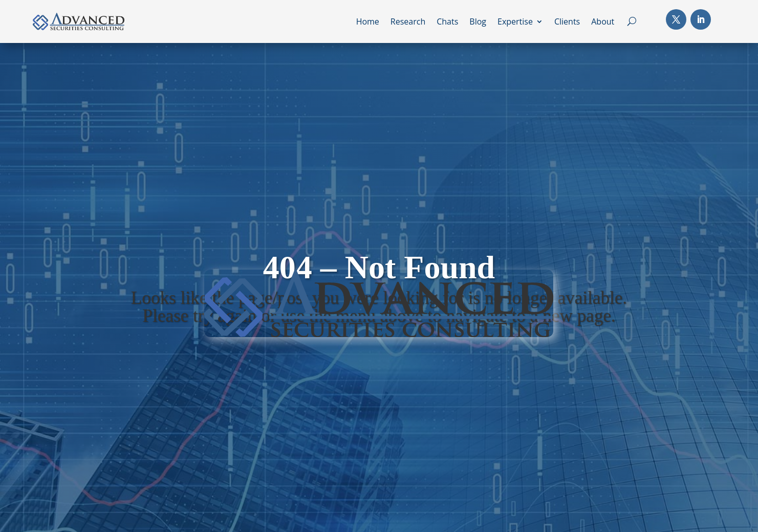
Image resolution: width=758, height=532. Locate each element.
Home (368, 23)
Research (408, 23)
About (603, 23)
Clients (567, 23)
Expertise (515, 23)
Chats (447, 23)
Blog (478, 23)
